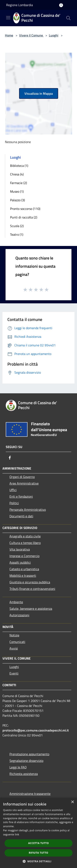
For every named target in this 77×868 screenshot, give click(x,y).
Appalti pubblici (20, 562)
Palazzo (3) (17, 200)
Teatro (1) (17, 234)
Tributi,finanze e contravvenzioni (32, 589)
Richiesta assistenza (24, 774)
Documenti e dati (21, 516)
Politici (14, 503)
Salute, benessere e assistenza (31, 609)
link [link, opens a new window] (17, 834)
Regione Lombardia (20, 5)
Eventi (14, 673)
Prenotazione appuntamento (29, 754)
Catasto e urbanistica (24, 569)
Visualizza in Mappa (39, 93)
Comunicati (17, 642)
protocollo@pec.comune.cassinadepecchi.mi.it (36, 730)
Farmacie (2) (18, 183)
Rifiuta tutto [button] (38, 853)
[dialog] (38, 833)
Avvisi (14, 648)
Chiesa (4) (17, 174)
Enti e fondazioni (21, 496)
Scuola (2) (17, 226)
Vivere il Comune (31, 35)
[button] (39, 861)
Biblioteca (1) (19, 166)
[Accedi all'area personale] (61, 5)
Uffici (13, 490)
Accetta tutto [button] (38, 843)
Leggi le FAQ (18, 767)
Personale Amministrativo (28, 510)
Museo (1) (17, 191)
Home (9, 35)
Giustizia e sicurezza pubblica (30, 582)
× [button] (72, 802)
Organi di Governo (22, 477)
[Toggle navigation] (8, 18)
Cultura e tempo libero (25, 543)
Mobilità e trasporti (23, 576)
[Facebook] (10, 458)
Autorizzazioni (19, 615)
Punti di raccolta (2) (24, 217)
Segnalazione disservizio (26, 761)
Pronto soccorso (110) (25, 209)
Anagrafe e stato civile (25, 536)
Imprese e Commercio (24, 556)
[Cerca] (68, 18)
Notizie (14, 635)
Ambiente (16, 602)
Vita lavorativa (20, 549)
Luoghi (54, 35)
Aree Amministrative (24, 483)
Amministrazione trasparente (30, 794)
